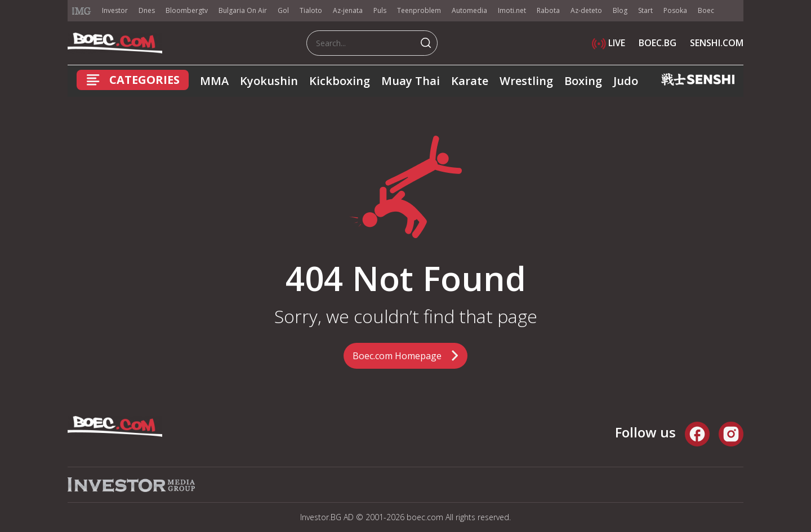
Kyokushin (269, 81)
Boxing (583, 81)
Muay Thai (411, 81)
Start (645, 10)
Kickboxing (340, 81)
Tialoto (311, 10)
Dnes (147, 10)
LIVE (609, 43)
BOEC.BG (658, 43)
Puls (380, 10)
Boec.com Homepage (397, 356)
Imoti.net (512, 10)
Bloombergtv (187, 10)
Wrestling (526, 81)
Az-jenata (348, 10)
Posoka (675, 10)
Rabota (548, 10)
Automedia (469, 10)
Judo (626, 81)
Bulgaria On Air (243, 10)
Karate (470, 81)
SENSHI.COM (717, 43)
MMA (214, 81)
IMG (82, 11)
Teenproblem (419, 10)
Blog (620, 10)
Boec (706, 10)
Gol (283, 10)
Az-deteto (586, 10)
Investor (115, 10)
